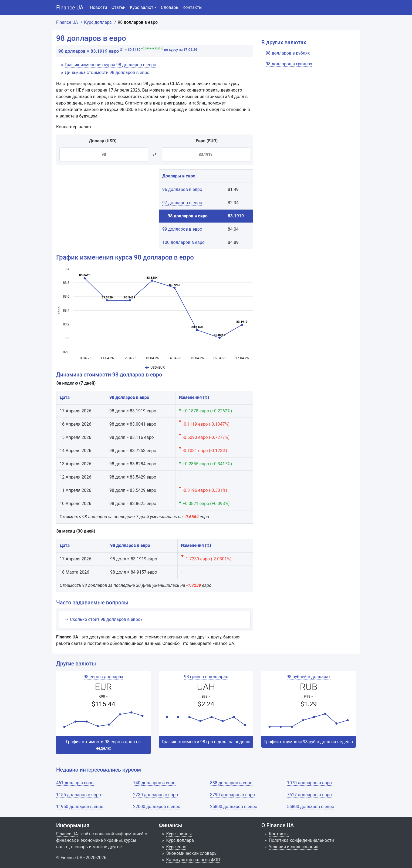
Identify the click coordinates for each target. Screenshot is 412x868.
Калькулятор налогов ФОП (193, 860)
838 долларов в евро (231, 783)
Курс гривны (179, 834)
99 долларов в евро (182, 229)
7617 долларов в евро (309, 795)
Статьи (119, 7)
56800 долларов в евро (311, 807)
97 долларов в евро (182, 203)
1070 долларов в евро (309, 783)
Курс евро (176, 847)
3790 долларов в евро (232, 795)
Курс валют (142, 7)
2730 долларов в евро (156, 795)
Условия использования (294, 847)
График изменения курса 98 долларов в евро (111, 65)
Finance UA (70, 8)
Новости (99, 7)
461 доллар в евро (75, 783)
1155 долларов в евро (79, 795)
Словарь (170, 7)
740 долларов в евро (154, 783)
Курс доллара (180, 840)
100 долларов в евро (183, 242)
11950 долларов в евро (80, 807)
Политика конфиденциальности (301, 840)
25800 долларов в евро (234, 807)
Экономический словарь (192, 853)
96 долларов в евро (182, 189)
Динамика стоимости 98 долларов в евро (107, 73)
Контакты (192, 7)
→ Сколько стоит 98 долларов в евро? (104, 619)
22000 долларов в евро (157, 807)
